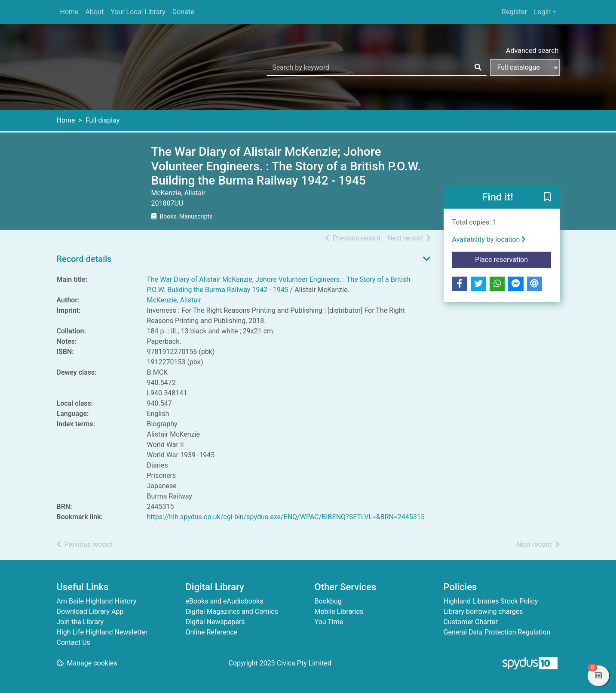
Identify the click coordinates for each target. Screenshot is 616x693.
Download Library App (90, 611)
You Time (329, 622)
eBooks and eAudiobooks (225, 601)
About (95, 12)
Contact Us (74, 642)
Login (542, 12)
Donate (183, 12)
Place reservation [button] (513, 259)
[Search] (478, 68)
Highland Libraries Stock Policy (491, 601)
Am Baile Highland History (97, 601)
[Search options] (525, 68)
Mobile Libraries (339, 611)
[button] (547, 197)
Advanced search (532, 51)
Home (69, 12)
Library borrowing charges (483, 611)
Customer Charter (471, 622)
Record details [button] (84, 259)
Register (514, 12)
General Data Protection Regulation (497, 632)
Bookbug (328, 601)
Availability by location (489, 239)
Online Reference (212, 632)
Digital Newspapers (215, 622)
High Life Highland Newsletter (102, 632)
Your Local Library (138, 12)
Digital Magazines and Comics (232, 611)
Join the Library (80, 622)
